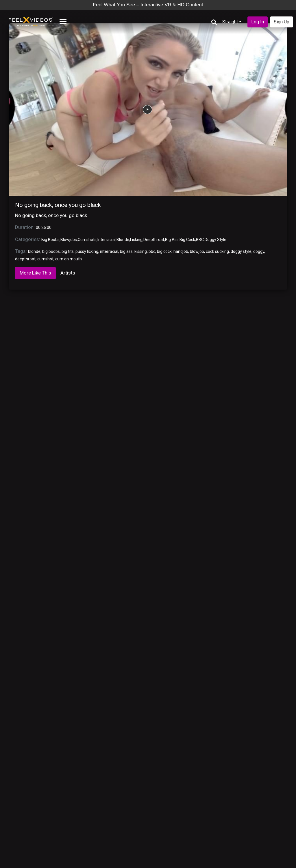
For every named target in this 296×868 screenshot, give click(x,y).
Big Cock (187, 240)
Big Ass (172, 240)
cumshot (45, 259)
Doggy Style (215, 240)
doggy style (241, 251)
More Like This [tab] (35, 273)
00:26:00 (44, 227)
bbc (152, 251)
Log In (258, 22)
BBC (200, 240)
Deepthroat (154, 240)
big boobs (51, 251)
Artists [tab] (68, 273)
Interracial (107, 240)
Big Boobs (50, 240)
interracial (109, 251)
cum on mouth (69, 259)
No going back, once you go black (58, 205)
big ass (126, 251)
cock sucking (217, 251)
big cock (164, 251)
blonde (34, 251)
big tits (68, 251)
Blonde (123, 240)
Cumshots (87, 240)
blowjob (197, 251)
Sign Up (282, 22)
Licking (136, 240)
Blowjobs (69, 240)
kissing (141, 251)
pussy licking (87, 251)
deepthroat (25, 259)
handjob (181, 251)
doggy (259, 251)
